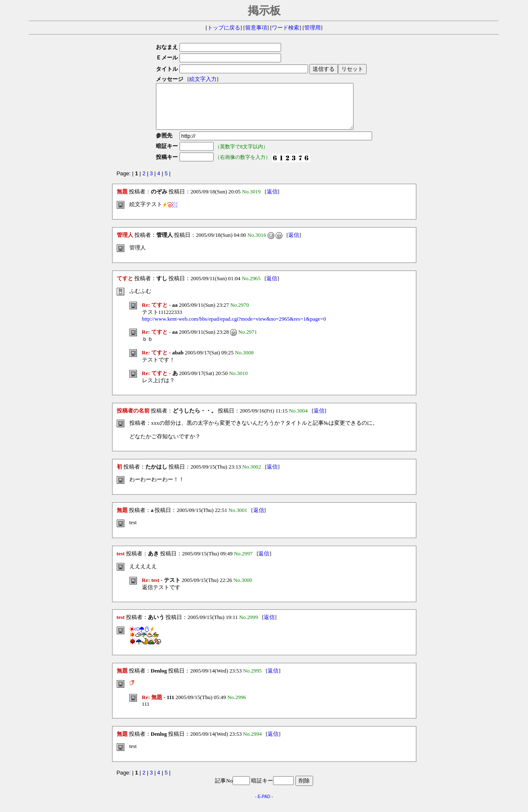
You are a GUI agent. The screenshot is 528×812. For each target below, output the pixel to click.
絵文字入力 (200, 79)
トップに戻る (224, 28)
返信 (272, 201)
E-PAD (264, 805)
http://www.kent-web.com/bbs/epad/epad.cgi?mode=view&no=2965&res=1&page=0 (234, 328)
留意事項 (256, 28)
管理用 (312, 28)
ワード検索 (285, 28)
